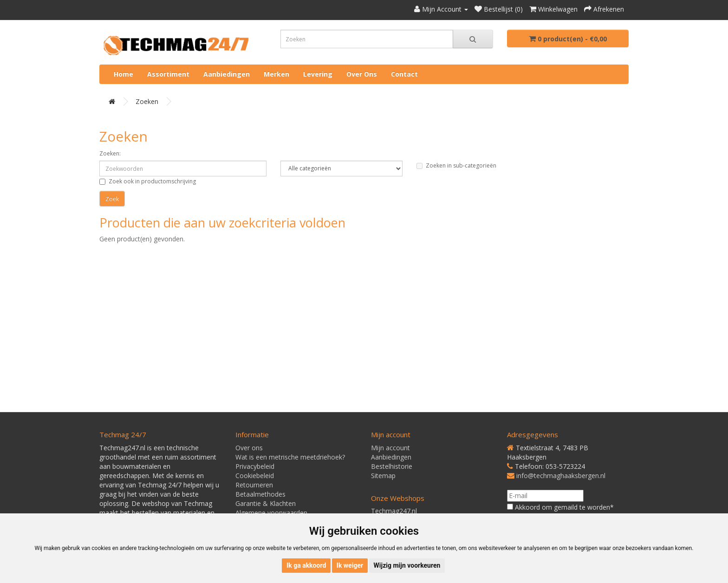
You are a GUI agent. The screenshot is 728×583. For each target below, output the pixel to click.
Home (123, 74)
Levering (318, 74)
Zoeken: (110, 153)
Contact (404, 74)
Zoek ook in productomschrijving (148, 181)
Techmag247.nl (394, 511)
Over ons (362, 74)
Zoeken (147, 101)
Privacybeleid (255, 466)
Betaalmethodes (260, 494)
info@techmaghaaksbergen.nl (561, 476)
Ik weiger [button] (350, 565)
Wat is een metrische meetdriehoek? (290, 457)
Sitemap (383, 476)
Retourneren (254, 485)
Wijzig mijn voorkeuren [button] (407, 565)
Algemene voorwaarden (271, 513)
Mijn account (390, 448)
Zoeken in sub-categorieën (456, 165)
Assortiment (168, 74)
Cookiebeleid (255, 476)
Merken (276, 74)
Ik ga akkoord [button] (306, 565)
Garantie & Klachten (266, 503)
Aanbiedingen (227, 74)
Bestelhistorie (392, 466)
